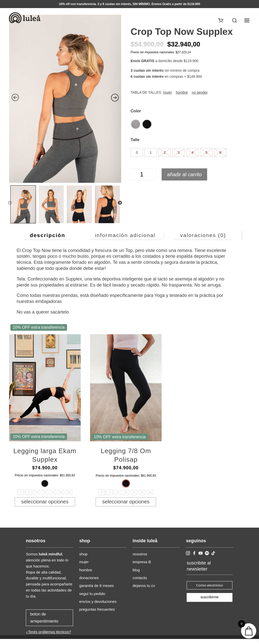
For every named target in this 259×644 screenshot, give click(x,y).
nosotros (140, 559)
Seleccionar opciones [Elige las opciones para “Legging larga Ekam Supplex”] (45, 504)
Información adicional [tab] (125, 235)
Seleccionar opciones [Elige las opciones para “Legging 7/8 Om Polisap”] (126, 504)
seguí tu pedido (92, 599)
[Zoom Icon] (65, 99)
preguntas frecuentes (97, 614)
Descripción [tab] (48, 235)
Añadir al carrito (184, 174)
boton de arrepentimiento (44, 623)
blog (136, 575)
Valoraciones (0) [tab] (203, 235)
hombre (86, 575)
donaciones (89, 583)
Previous (10, 203)
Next (120, 203)
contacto (140, 583)
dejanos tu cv (144, 591)
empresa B (142, 567)
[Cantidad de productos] (144, 175)
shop (83, 559)
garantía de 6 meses (96, 591)
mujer (84, 567)
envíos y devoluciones (98, 607)
